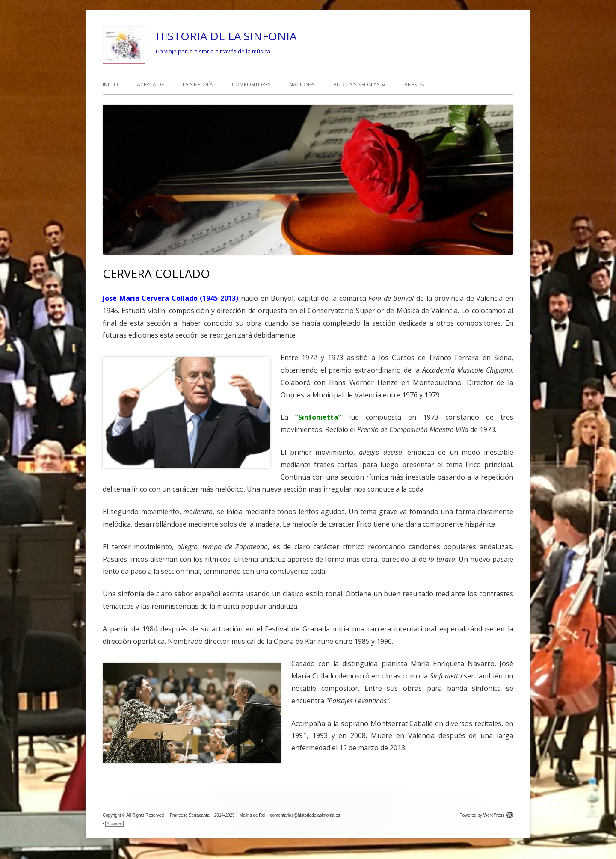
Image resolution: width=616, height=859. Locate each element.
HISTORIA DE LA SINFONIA (226, 36)
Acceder (114, 824)
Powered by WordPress (486, 815)
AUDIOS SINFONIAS (356, 84)
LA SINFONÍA (198, 84)
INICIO (110, 84)
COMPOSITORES (251, 84)
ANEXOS (414, 84)
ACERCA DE (150, 84)
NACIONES (302, 84)
